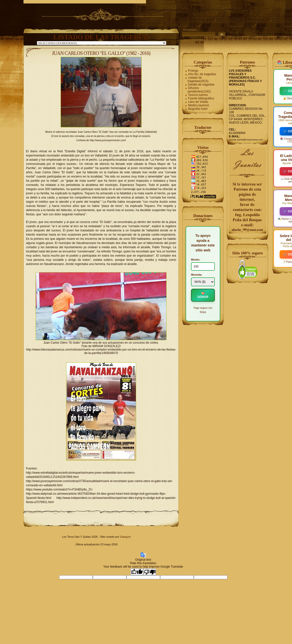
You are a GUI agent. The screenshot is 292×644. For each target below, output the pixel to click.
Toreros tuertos (198, 95)
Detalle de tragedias (201, 85)
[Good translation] (137, 572)
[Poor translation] (150, 572)
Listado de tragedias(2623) (198, 79)
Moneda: (197, 275)
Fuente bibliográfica (201, 98)
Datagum (125, 537)
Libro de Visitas (198, 102)
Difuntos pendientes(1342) (199, 90)
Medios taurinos (199, 105)
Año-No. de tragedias (202, 74)
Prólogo (193, 71)
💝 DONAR (203, 295)
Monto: (196, 260)
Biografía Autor (198, 109)
